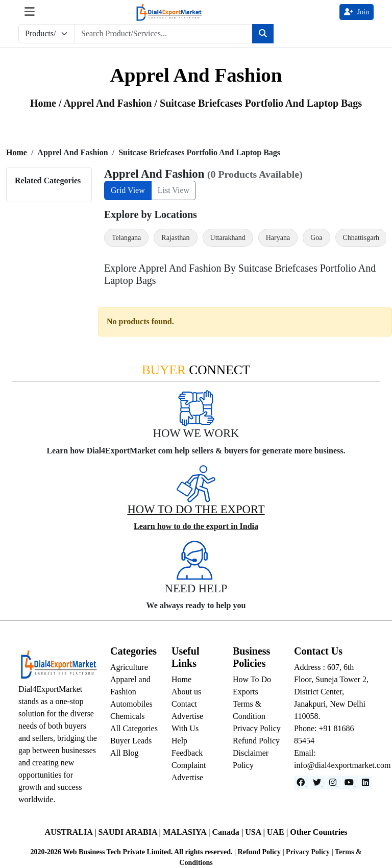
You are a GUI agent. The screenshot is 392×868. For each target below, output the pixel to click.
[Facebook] (302, 782)
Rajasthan (175, 238)
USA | (256, 832)
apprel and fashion (109, 103)
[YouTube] (350, 782)
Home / (47, 103)
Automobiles (131, 704)
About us (186, 692)
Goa (316, 238)
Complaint (189, 765)
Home (17, 152)
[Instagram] (334, 782)
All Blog (125, 753)
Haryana (278, 238)
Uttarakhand (228, 238)
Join (357, 12)
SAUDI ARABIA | (130, 832)
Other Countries (318, 832)
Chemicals (128, 716)
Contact (184, 704)
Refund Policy (256, 741)
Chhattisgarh (361, 238)
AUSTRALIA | (72, 832)
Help (179, 741)
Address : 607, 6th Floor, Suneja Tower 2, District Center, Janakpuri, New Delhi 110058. (331, 692)
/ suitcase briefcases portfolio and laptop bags (258, 103)
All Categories (134, 728)
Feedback (187, 753)
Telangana (126, 238)
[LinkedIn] (365, 782)
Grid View (128, 190)
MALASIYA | (187, 832)
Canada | (228, 832)
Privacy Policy (257, 728)
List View (174, 190)
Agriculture (129, 667)
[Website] (318, 782)
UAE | (278, 832)
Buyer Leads (131, 741)
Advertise (187, 777)
